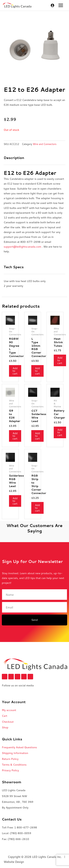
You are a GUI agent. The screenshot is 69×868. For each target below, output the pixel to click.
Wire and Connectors (45, 144)
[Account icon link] (52, 5)
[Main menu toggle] (61, 5)
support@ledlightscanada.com (22, 247)
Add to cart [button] (15, 371)
